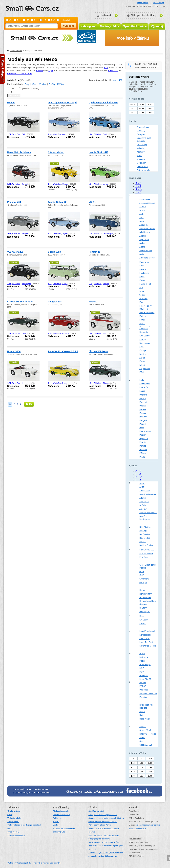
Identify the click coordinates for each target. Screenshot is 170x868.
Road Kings (145, 719)
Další (29, 404)
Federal (143, 269)
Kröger (142, 358)
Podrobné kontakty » (137, 828)
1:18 (27, 20)
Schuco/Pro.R (146, 730)
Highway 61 (145, 612)
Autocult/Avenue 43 (148, 513)
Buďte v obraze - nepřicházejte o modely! (24, 825)
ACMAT (143, 207)
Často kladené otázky (62, 815)
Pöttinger (143, 453)
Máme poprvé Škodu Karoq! (100, 825)
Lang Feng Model (147, 631)
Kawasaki (144, 328)
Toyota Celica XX (57, 202)
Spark (142, 741)
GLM (142, 572)
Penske (143, 409)
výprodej (55, 163)
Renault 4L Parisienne (19, 152)
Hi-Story (143, 608)
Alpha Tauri (144, 240)
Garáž (10, 828)
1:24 (36, 20)
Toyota (65, 234)
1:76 (133, 776)
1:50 (133, 772)
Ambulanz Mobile (147, 258)
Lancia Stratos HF (98, 152)
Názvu (34, 84)
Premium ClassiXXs (148, 693)
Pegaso (143, 406)
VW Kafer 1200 (15, 252)
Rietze (142, 715)
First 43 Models (146, 553)
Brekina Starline (146, 545)
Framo (142, 324)
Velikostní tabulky (14, 818)
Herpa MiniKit (145, 598)
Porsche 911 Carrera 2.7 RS (20, 73)
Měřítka (61, 84)
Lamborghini (145, 384)
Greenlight (144, 579)
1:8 (133, 759)
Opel (51, 71)
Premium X (144, 697)
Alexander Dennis (147, 229)
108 (121, 80)
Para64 (143, 683)
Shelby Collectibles (148, 734)
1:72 (150, 772)
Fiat (105, 333)
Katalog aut (88, 26)
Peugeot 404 (14, 202)
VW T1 (92, 202)
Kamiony (141, 152)
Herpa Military (146, 594)
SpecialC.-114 (146, 745)
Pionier (142, 435)
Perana (143, 413)
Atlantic (143, 498)
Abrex (142, 483)
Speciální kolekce (135, 26)
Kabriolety (141, 148)
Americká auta (143, 127)
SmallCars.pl (158, 3)
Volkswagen (108, 234)
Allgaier (143, 236)
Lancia (106, 184)
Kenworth (144, 332)
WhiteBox (16, 134)
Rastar (142, 712)
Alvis (141, 254)
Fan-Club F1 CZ (147, 550)
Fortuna (143, 316)
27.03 (141, 108)
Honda (24, 383)
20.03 (133, 112)
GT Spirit (143, 582)
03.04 (133, 104)
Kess (142, 616)
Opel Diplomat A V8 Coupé (63, 103)
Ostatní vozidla (143, 170)
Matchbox (144, 657)
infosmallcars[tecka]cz (148, 825)
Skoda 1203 (54, 252)
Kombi (140, 156)
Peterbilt (143, 417)
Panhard (143, 402)
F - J (138, 186)
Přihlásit (106, 15)
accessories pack (147, 203)
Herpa (142, 590)
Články (93, 808)
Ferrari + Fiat (145, 284)
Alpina (142, 243)
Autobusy (141, 131)
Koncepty (141, 159)
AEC (141, 218)
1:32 (141, 767)
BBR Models (145, 527)
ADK (141, 214)
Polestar (143, 442)
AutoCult (143, 509)
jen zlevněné (65, 20)
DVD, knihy (142, 145)
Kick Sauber (145, 336)
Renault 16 (113, 71)
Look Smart (144, 639)
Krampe (143, 350)
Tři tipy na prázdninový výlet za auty (103, 815)
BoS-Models (145, 538)
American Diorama (148, 494)
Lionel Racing (145, 635)
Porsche (66, 383)
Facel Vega (144, 262)
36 (115, 80)
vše (11, 20)
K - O (138, 189)
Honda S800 (14, 351)
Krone (142, 361)
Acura (142, 210)
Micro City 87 (145, 679)
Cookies (56, 825)
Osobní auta (142, 167)
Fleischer (143, 299)
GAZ (24, 134)
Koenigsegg (145, 343)
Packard (143, 395)
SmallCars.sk (143, 3)
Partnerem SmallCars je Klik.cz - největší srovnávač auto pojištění (34, 863)
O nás (10, 815)
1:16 (133, 763)
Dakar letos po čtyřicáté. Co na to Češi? (105, 842)
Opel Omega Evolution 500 (103, 103)
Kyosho (143, 623)
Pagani (142, 398)
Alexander (144, 225)
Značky (52, 84)
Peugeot (25, 234)
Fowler (142, 320)
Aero (141, 221)
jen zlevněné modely (31, 89)
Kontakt (56, 822)
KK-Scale (144, 620)
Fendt (142, 277)
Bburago (143, 531)
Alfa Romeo (145, 232)
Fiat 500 (93, 302)
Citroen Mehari (56, 152)
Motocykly (141, 163)
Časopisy (141, 134)
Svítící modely (13, 832)
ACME (142, 487)
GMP (142, 575)
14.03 (150, 112)
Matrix (142, 661)
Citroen (39, 71)
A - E (138, 183)
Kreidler (143, 354)
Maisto (142, 654)
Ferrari (142, 280)
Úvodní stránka (16, 51)
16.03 (141, 112)
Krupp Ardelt (145, 369)
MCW (142, 672)
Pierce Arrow (145, 431)
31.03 (150, 104)
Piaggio (143, 424)
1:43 (44, 20)
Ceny (27, 84)
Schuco (143, 727)
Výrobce (43, 84)
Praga (142, 457)
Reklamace (57, 818)
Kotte (142, 347)
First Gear (144, 557)
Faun (142, 266)
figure (142, 291)
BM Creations (145, 534)
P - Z (138, 192)
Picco (142, 428)
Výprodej (157, 26)
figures (142, 295)
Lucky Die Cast (146, 642)
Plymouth (144, 439)
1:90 (150, 776)
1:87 (53, 20)
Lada (142, 380)
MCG (142, 668)
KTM (141, 372)
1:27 (133, 767)
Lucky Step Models (148, 646)
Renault (25, 184)
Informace (13, 808)
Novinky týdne (109, 26)
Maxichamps (145, 665)
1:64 (141, 772)
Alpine (142, 247)
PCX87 (143, 686)
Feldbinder (144, 273)
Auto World (144, 502)
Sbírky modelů (13, 822)
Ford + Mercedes (147, 313)
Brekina (143, 542)
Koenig (142, 339)
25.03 (150, 108)
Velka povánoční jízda (16, 835)
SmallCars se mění (96, 811)
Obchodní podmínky (61, 811)
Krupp (142, 365)
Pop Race (144, 690)
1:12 (19, 20)
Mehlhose (144, 676)
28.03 (133, 108)
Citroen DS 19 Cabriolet (20, 302)
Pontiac (143, 446)
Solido (142, 738)
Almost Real (145, 491)
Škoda (65, 284)
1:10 (141, 759)
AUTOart (143, 505)
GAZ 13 (11, 103)
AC (141, 196)
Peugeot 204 (55, 302)
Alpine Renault (146, 251)
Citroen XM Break (98, 351)
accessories (145, 199)
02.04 (141, 104)
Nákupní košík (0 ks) (144, 15)
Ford (141, 302)
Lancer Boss (145, 387)
